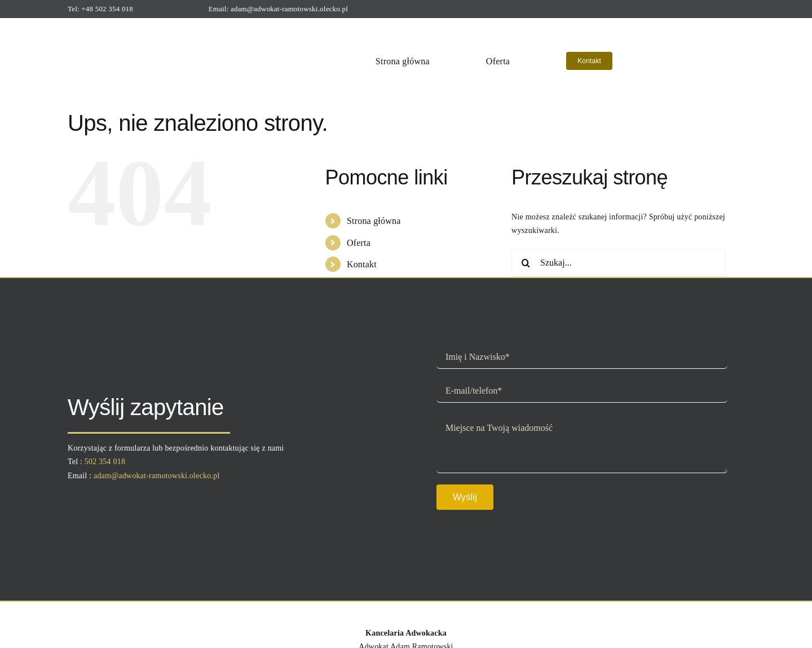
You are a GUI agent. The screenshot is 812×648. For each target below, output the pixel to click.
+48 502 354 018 (107, 9)
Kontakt (362, 264)
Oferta (359, 243)
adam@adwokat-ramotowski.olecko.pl (289, 9)
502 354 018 (105, 462)
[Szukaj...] (619, 263)
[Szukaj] (526, 263)
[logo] (142, 27)
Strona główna (374, 221)
